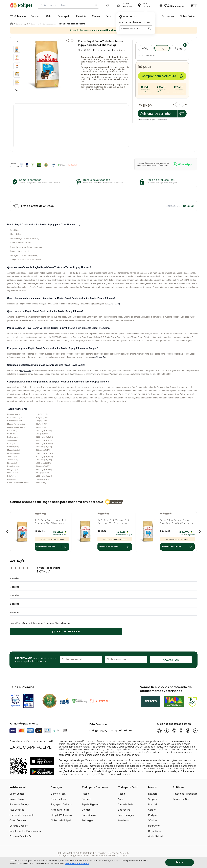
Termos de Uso (181, 799)
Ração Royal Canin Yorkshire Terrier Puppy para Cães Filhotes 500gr (114, 522)
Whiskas (153, 820)
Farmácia (81, 16)
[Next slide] (200, 532)
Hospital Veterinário (61, 815)
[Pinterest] (174, 731)
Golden (152, 810)
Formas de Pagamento (22, 815)
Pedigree (153, 815)
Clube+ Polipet (188, 16)
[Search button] (96, 5)
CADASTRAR (171, 660)
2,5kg (117, 304)
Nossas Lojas (17, 799)
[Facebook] (167, 731)
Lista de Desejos (19, 826)
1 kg (162, 48)
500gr (146, 48)
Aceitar (180, 862)
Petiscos (86, 799)
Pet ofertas (168, 16)
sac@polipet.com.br (124, 730)
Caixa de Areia (125, 804)
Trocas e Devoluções (21, 836)
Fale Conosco (17, 810)
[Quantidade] (180, 104)
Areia (121, 799)
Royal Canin (26, 371)
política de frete (100, 357)
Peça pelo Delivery (61, 804)
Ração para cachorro (48, 24)
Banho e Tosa (58, 794)
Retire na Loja (58, 799)
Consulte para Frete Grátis (52, 539)
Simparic (153, 799)
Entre (167, 6)
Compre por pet (22, 24)
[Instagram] (159, 731)
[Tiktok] (188, 731)
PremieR (153, 804)
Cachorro (35, 16)
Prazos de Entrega (19, 804)
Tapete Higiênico (91, 804)
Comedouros (89, 815)
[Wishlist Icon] (107, 5)
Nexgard (153, 794)
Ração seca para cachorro (72, 24)
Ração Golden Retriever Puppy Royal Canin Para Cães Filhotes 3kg (176, 522)
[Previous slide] (7, 532)
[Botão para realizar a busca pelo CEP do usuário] (149, 28)
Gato (49, 16)
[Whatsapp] (181, 731)
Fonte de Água (126, 815)
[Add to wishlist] (72, 41)
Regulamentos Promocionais (25, 831)
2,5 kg (178, 48)
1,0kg (111, 304)
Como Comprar (18, 820)
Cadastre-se (178, 6)
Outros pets (64, 16)
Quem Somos (17, 794)
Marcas (96, 16)
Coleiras (86, 810)
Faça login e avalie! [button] (66, 631)
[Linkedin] (195, 731)
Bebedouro (124, 810)
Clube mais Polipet (61, 820)
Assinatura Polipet (61, 810)
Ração (85, 794)
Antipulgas (87, 820)
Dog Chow (154, 826)
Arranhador (124, 820)
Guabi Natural (155, 836)
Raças (109, 16)
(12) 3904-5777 (98, 730)
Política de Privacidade (185, 794)
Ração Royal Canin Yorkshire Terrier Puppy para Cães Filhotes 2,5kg (51, 522)
